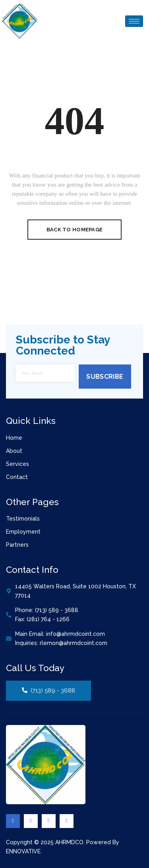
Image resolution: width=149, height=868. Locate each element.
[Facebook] (13, 821)
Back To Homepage (74, 230)
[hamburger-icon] (134, 21)
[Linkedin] (49, 821)
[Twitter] (31, 821)
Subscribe (105, 377)
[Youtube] (67, 821)
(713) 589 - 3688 (48, 691)
